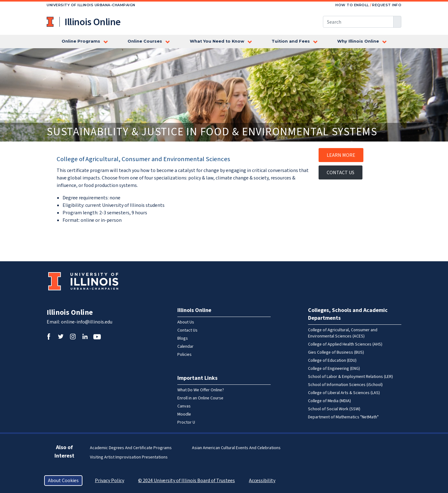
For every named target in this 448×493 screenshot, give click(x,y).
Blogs (183, 338)
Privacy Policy (110, 481)
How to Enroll (352, 5)
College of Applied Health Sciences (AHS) (345, 344)
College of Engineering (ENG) (334, 369)
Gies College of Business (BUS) (336, 352)
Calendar (185, 346)
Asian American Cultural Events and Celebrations (236, 448)
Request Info (387, 5)
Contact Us (341, 173)
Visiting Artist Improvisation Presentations (129, 457)
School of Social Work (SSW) (334, 409)
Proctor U (186, 422)
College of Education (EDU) (332, 360)
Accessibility (262, 481)
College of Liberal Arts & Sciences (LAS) (344, 393)
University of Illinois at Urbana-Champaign (51, 22)
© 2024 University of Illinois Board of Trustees (187, 481)
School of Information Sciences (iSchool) (345, 385)
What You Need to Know (217, 41)
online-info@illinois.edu (87, 322)
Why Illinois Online (358, 41)
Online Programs (81, 41)
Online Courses (145, 41)
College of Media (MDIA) (329, 401)
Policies (184, 355)
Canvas (184, 406)
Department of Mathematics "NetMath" (343, 417)
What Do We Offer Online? (201, 390)
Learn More (341, 155)
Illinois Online (70, 312)
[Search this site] (358, 22)
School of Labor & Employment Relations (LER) (350, 377)
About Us (186, 322)
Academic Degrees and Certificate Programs (131, 448)
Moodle (184, 414)
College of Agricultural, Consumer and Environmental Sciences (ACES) (343, 333)
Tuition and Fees (291, 41)
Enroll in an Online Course (200, 398)
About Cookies (63, 481)
